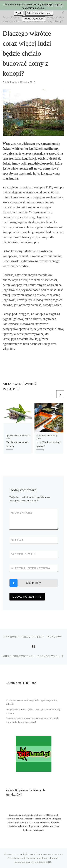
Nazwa (17, 540)
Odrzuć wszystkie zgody (39, 13)
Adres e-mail (23, 554)
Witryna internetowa (31, 568)
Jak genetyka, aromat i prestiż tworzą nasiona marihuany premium (33, 711)
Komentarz (22, 513)
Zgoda (19, 13)
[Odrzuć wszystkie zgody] (63, 12)
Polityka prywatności (34, 19)
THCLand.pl (20, 854)
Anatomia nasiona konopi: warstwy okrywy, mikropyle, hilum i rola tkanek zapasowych (33, 720)
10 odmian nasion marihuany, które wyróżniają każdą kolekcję (32, 702)
